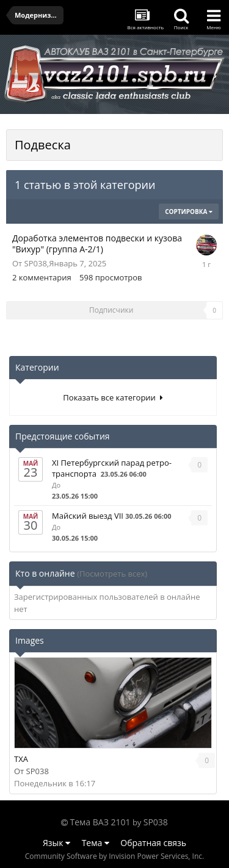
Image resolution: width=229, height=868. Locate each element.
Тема (96, 843)
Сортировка (189, 212)
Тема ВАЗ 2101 (100, 822)
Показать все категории (113, 397)
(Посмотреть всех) (112, 574)
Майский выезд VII (88, 516)
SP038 (36, 263)
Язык (56, 843)
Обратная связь (153, 843)
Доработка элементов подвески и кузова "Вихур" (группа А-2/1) (97, 244)
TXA (21, 759)
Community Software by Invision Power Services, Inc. (114, 856)
